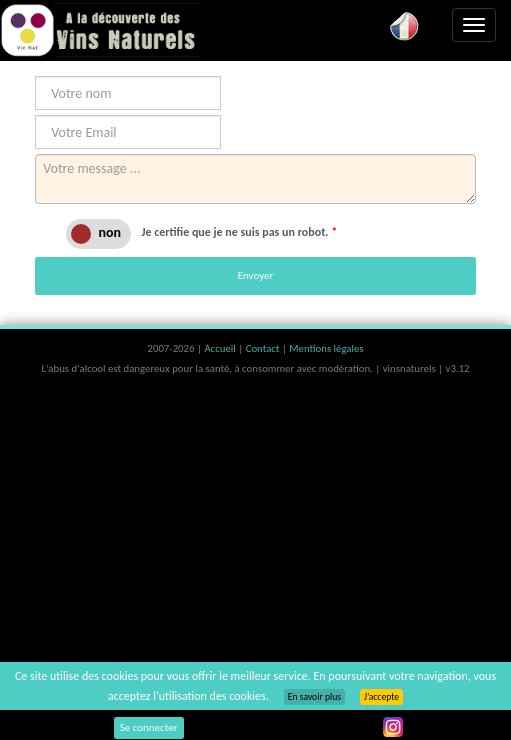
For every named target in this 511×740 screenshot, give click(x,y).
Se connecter (149, 727)
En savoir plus (314, 697)
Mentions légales (326, 348)
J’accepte (381, 697)
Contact (264, 348)
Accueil (221, 348)
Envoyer (256, 275)
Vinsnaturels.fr (100, 30)
